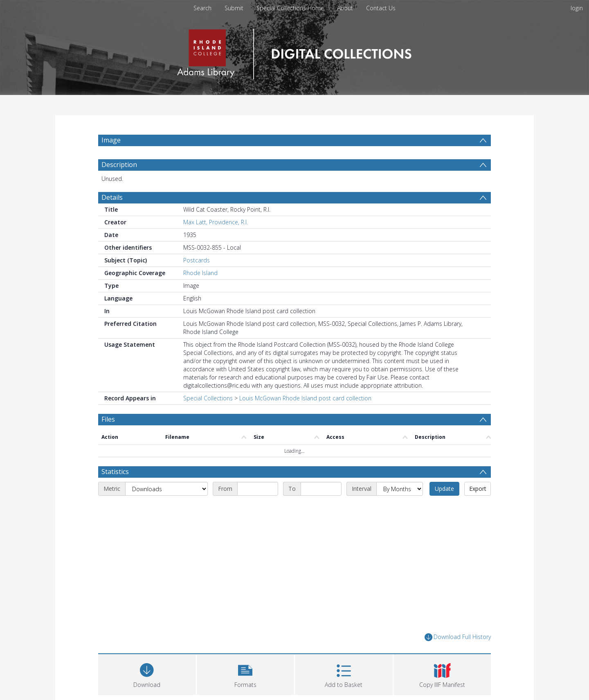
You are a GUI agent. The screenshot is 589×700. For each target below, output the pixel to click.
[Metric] (166, 489)
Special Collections (208, 398)
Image (111, 140)
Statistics (115, 472)
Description (119, 165)
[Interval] (400, 489)
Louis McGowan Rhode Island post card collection (305, 398)
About (345, 8)
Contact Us (381, 8)
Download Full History (458, 637)
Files (108, 419)
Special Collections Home (290, 8)
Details (112, 197)
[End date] (321, 489)
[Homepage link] (294, 52)
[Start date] (258, 489)
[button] (246, 674)
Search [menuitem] (202, 8)
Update (444, 489)
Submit (234, 8)
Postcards (197, 260)
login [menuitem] (577, 8)
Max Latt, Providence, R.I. (216, 222)
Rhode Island (200, 273)
